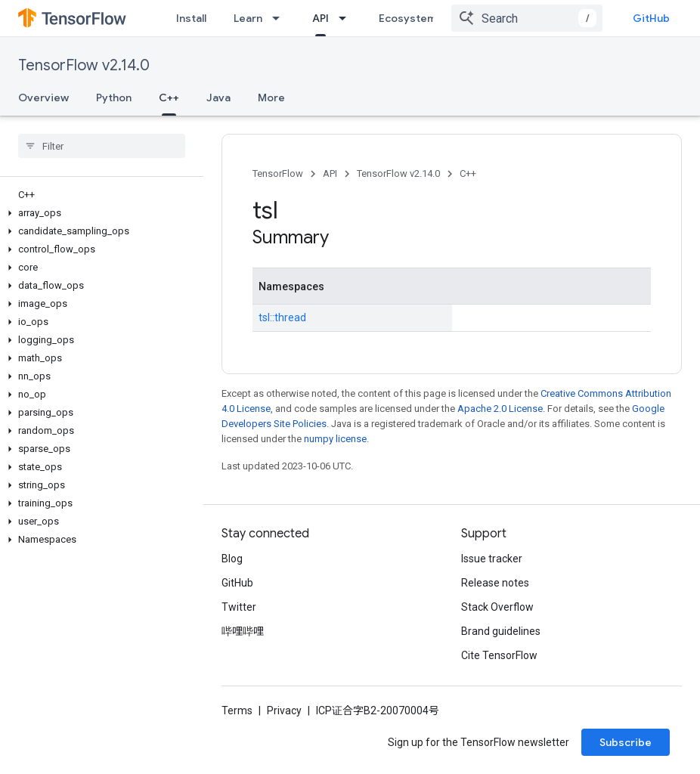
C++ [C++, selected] (169, 98)
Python (114, 98)
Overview (43, 98)
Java (218, 98)
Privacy (284, 711)
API (330, 173)
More (271, 98)
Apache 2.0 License (500, 409)
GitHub (651, 18)
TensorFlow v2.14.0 (84, 65)
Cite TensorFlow (499, 655)
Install (191, 18)
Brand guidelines (501, 631)
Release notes (495, 583)
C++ (468, 173)
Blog (232, 559)
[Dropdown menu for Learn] (280, 18)
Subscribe (626, 742)
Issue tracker (492, 559)
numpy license (335, 439)
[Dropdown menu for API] (347, 18)
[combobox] (527, 18)
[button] (99, 213)
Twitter (239, 607)
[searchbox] (102, 146)
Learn (248, 18)
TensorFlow (278, 173)
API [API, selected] (321, 18)
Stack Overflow (497, 607)
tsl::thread (282, 317)
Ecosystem (407, 18)
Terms (237, 711)
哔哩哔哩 (243, 631)
